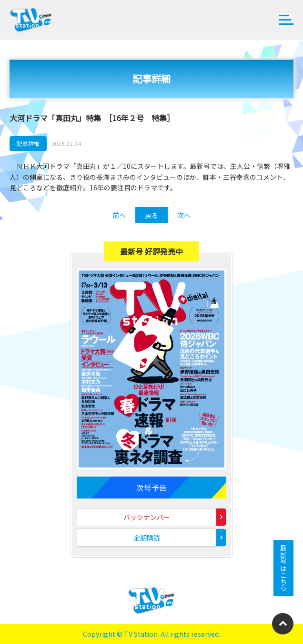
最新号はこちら (283, 568)
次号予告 (151, 488)
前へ (119, 215)
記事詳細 (28, 143)
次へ (184, 215)
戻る (151, 215)
